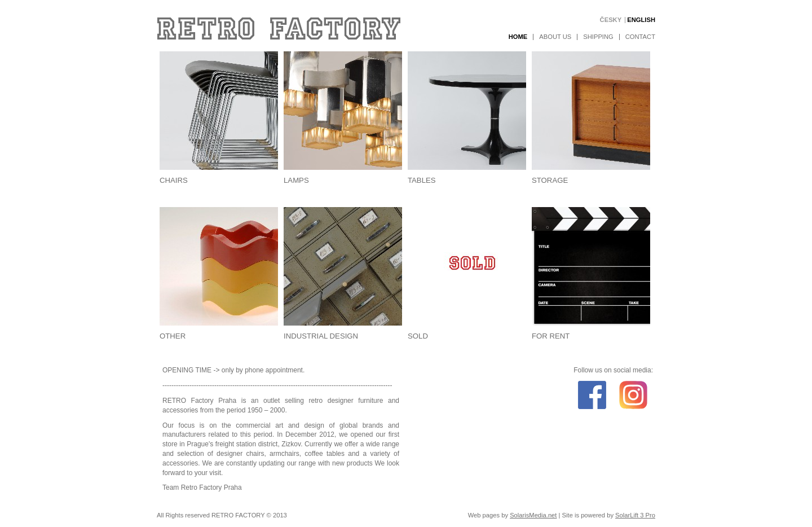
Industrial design (321, 336)
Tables (422, 180)
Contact (640, 37)
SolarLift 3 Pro (635, 515)
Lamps (296, 180)
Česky (611, 20)
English (641, 20)
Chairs (174, 180)
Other (173, 336)
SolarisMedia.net (533, 515)
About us (555, 37)
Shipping (598, 37)
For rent (551, 336)
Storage (550, 180)
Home (518, 37)
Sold (418, 336)
